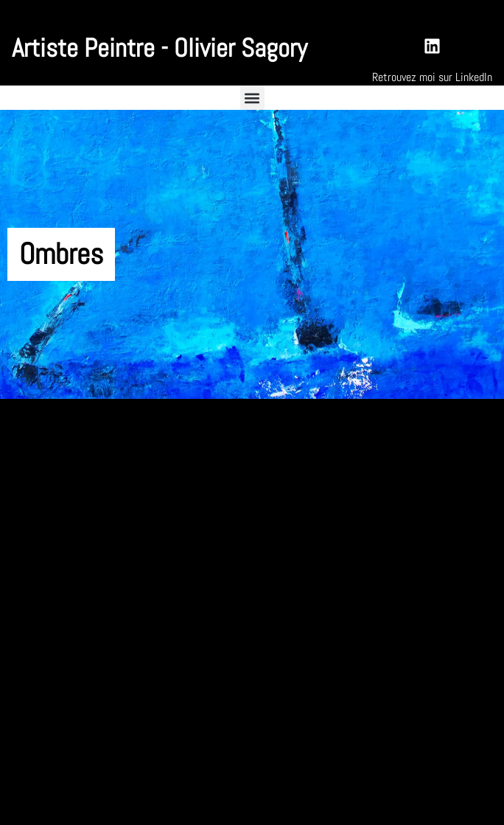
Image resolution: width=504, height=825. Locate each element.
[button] (252, 98)
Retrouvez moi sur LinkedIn (432, 77)
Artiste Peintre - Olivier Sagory (160, 48)
